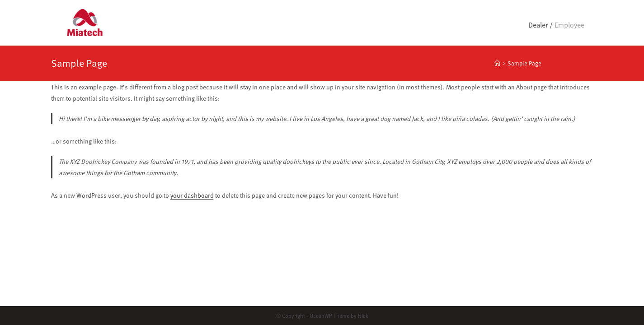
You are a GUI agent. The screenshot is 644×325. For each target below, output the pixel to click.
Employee (569, 25)
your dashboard (192, 195)
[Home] (497, 63)
